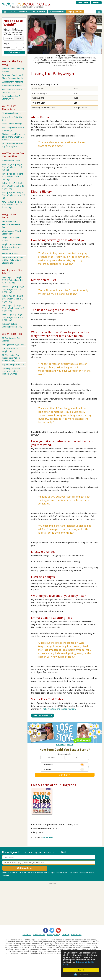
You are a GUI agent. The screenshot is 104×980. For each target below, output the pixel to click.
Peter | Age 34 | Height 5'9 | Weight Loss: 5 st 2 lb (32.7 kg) (13, 299)
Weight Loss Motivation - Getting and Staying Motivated (13, 247)
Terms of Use (39, 935)
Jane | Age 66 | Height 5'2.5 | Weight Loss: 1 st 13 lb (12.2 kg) (13, 280)
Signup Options (75, 12)
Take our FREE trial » (42, 715)
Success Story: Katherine (12, 82)
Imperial (60, 744)
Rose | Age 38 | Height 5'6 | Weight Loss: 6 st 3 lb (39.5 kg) (13, 317)
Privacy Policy (53, 935)
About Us (27, 935)
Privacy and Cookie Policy (78, 963)
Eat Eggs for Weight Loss (13, 345)
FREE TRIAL (83, 3)
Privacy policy (17, 875)
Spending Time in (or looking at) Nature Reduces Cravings (11, 371)
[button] (9, 38)
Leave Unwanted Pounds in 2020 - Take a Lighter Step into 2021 (13, 260)
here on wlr (48, 837)
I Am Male (63, 769)
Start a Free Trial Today (47, 699)
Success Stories (57, 12)
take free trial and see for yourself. (59, 709)
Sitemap (65, 935)
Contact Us (76, 935)
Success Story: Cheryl (11, 161)
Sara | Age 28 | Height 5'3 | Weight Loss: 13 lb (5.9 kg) (12, 167)
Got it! (81, 970)
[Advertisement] (52, 904)
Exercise (23, 12)
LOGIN (96, 3)
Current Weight (65, 754)
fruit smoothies (52, 650)
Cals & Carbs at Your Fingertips (54, 785)
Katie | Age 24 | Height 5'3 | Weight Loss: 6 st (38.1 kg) (12, 177)
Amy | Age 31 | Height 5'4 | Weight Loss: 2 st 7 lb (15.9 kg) (13, 205)
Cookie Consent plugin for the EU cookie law (81, 975)
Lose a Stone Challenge (12, 124)
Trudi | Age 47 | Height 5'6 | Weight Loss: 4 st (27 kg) (13, 195)
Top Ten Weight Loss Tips (13, 364)
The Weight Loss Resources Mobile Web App (12, 224)
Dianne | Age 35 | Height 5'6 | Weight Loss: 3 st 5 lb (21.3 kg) (13, 289)
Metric (70, 744)
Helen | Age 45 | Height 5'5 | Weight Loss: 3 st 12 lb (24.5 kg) (13, 186)
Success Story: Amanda (12, 86)
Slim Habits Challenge (11, 113)
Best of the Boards (10, 254)
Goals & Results (38, 12)
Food (13, 12)
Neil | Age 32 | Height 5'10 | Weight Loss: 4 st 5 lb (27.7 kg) (13, 308)
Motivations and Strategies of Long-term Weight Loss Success (13, 137)
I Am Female (63, 765)
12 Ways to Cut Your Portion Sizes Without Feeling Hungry (11, 358)
